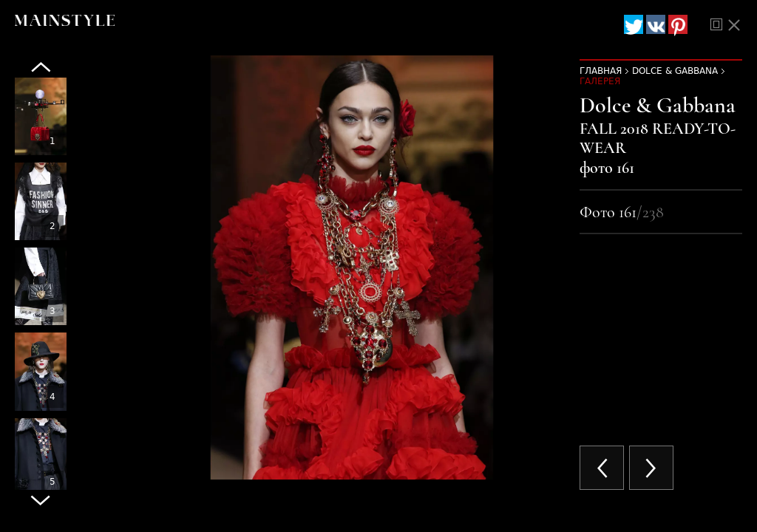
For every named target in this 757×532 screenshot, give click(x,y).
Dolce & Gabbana (675, 71)
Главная (601, 71)
